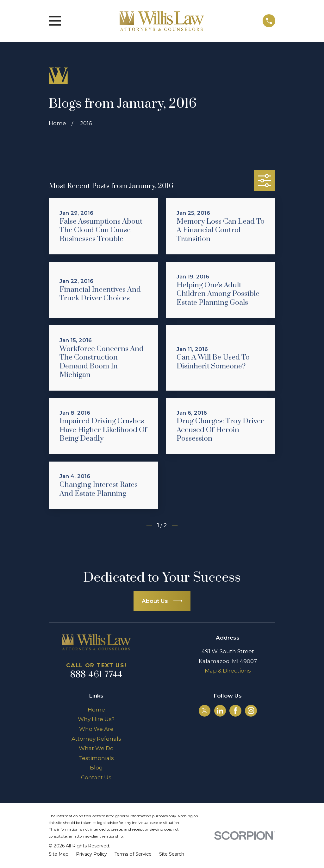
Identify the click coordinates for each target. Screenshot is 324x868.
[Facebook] (235, 711)
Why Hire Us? (96, 719)
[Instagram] (251, 711)
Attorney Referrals (96, 739)
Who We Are (96, 729)
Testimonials (96, 758)
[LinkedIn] (220, 711)
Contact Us (96, 777)
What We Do (96, 748)
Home (96, 710)
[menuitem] (59, 854)
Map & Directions (228, 671)
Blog (96, 768)
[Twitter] (204, 711)
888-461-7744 (96, 675)
